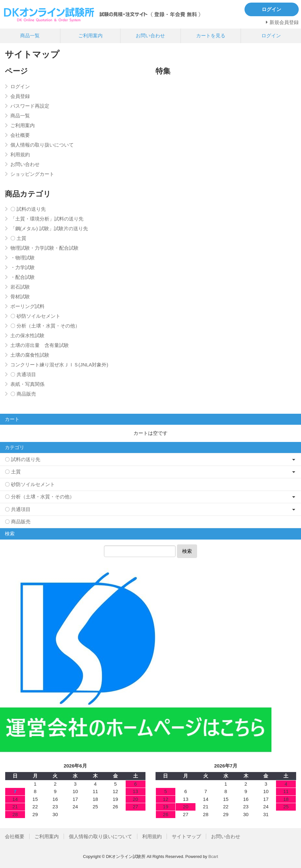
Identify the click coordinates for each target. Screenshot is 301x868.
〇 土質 (13, 472)
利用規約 (152, 836)
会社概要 (15, 836)
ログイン (271, 36)
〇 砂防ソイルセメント (30, 484)
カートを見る (211, 36)
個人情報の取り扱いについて (100, 836)
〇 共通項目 (18, 509)
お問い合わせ (150, 36)
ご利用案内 (90, 36)
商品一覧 (30, 36)
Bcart (213, 856)
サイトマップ (186, 836)
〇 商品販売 (18, 522)
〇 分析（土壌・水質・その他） (40, 497)
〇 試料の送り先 (23, 459)
